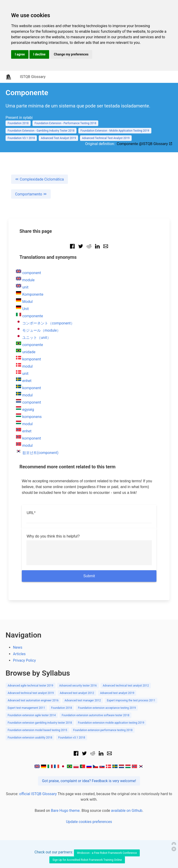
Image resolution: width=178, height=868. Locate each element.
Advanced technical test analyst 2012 (126, 686)
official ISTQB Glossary (38, 794)
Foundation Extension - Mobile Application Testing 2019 (115, 131)
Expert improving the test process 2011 (131, 700)
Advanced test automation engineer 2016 (33, 700)
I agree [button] (20, 54)
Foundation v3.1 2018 (72, 738)
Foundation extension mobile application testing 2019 (111, 723)
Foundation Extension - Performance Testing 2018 (65, 123)
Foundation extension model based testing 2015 (37, 730)
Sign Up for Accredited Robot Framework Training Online (87, 860)
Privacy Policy (24, 660)
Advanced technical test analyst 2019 (31, 693)
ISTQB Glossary (33, 77)
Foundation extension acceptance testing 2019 (107, 708)
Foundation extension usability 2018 (30, 738)
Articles (19, 654)
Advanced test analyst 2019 (117, 693)
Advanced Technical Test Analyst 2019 (106, 138)
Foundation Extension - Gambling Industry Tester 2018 (41, 131)
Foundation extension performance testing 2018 (103, 730)
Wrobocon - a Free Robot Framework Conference (107, 853)
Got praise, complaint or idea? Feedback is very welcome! (89, 781)
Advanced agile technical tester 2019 (30, 686)
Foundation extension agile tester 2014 (32, 715)
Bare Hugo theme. (66, 811)
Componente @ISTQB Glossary (145, 144)
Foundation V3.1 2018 (21, 138)
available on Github (127, 811)
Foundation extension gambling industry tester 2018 (40, 723)
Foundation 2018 (18, 123)
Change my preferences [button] (71, 54)
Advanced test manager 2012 (83, 700)
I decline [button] (39, 54)
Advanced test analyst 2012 (77, 693)
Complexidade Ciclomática (40, 179)
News (18, 647)
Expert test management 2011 (26, 708)
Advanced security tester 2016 (78, 686)
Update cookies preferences (89, 822)
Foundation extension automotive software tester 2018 (95, 715)
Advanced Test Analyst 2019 (58, 138)
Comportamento (31, 194)
